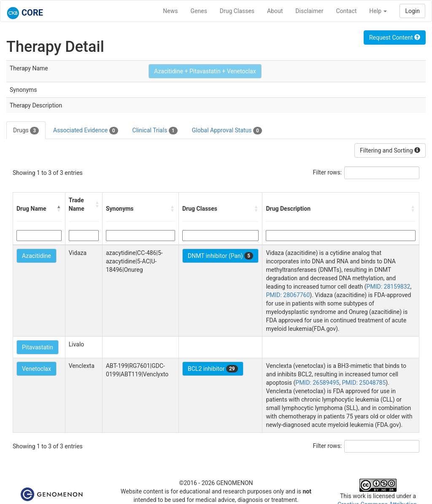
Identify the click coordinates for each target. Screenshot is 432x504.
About (275, 11)
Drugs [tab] (26, 131)
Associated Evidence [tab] (85, 131)
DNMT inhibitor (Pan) (220, 256)
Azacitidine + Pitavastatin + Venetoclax (205, 71)
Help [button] (378, 11)
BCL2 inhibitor (213, 369)
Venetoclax (36, 369)
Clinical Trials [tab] (155, 131)
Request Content (395, 38)
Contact (346, 11)
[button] (59, 209)
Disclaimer (309, 11)
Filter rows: (328, 172)
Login (412, 11)
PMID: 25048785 (364, 383)
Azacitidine (36, 256)
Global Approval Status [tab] (227, 131)
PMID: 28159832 (389, 287)
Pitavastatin (38, 347)
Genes (199, 11)
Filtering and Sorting (390, 150)
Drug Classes (237, 11)
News (170, 11)
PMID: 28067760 (288, 295)
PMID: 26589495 (317, 383)
